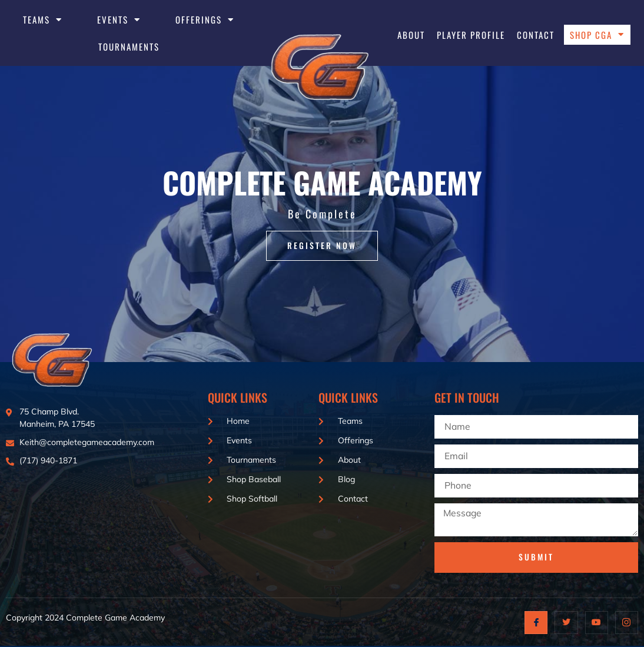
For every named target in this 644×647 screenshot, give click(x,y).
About (411, 35)
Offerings (205, 20)
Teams (43, 20)
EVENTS (119, 20)
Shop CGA (597, 35)
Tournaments (129, 47)
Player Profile (471, 35)
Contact (536, 35)
